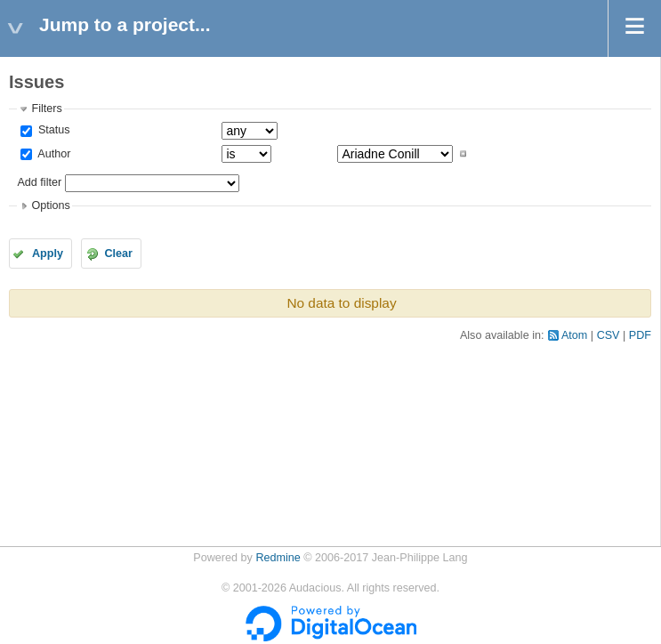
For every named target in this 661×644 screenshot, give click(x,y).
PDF (640, 335)
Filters (46, 109)
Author (52, 154)
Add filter (39, 182)
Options (50, 205)
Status (52, 130)
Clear (118, 254)
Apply (48, 254)
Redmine (278, 558)
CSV (609, 335)
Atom (574, 335)
